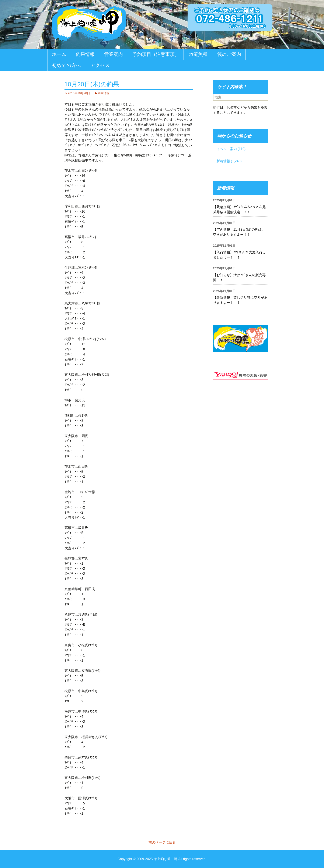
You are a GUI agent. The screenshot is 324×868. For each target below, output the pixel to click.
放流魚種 (198, 54)
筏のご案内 (229, 54)
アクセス (100, 65)
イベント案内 (227, 149)
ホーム (59, 54)
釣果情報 (85, 54)
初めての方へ (66, 65)
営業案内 (114, 54)
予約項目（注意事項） (156, 54)
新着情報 (223, 161)
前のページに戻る (162, 842)
